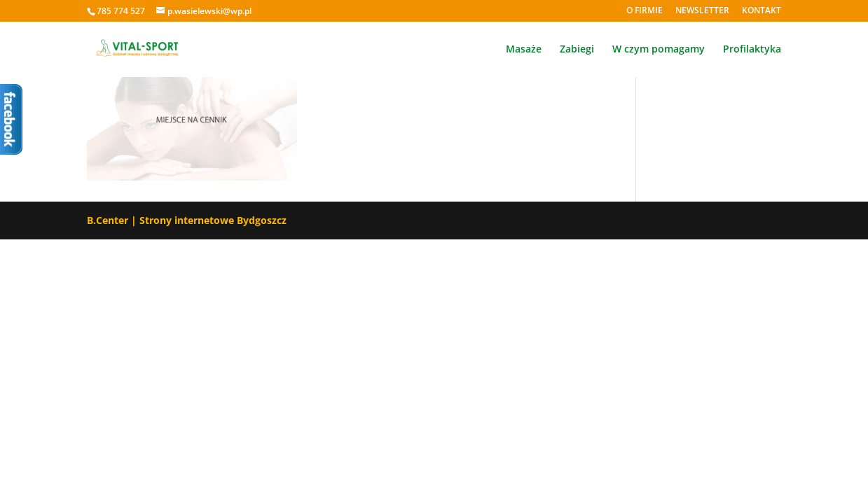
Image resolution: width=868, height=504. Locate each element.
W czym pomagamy (659, 50)
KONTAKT (762, 11)
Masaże (524, 50)
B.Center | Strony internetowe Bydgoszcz (187, 220)
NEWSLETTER (702, 11)
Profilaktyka (752, 50)
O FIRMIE (645, 11)
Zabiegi (577, 50)
